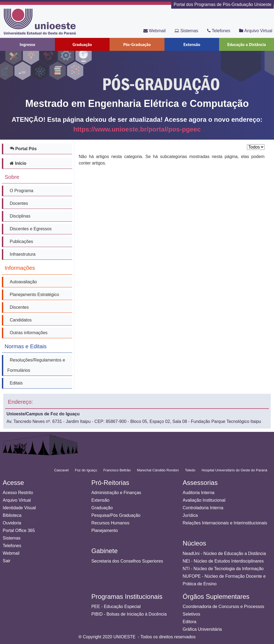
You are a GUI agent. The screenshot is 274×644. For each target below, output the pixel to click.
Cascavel (61, 470)
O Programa (22, 191)
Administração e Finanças (116, 493)
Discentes (19, 307)
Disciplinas (20, 216)
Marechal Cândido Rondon (158, 470)
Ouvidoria (12, 523)
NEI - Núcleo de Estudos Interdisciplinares (223, 561)
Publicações (21, 241)
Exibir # (247, 144)
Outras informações (29, 333)
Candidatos (21, 320)
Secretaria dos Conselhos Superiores (127, 561)
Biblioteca (12, 515)
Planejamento (105, 530)
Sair (6, 561)
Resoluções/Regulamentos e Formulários (36, 365)
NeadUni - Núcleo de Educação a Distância (224, 553)
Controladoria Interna (203, 508)
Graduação (102, 508)
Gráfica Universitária (202, 629)
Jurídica (190, 515)
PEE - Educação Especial (116, 607)
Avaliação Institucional (204, 500)
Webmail (154, 31)
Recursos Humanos (110, 523)
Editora (189, 622)
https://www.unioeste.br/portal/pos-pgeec (137, 129)
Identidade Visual (19, 508)
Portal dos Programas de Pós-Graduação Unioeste (222, 4)
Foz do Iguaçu (86, 470)
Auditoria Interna (198, 493)
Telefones (219, 31)
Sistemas (186, 31)
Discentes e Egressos (31, 229)
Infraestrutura (23, 254)
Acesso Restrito (18, 493)
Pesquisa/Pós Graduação (116, 515)
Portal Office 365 (19, 530)
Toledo (190, 470)
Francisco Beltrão (117, 470)
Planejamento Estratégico (34, 295)
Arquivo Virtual (256, 31)
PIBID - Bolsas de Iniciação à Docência (129, 614)
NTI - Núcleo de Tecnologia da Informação (223, 569)
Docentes (19, 203)
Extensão (100, 500)
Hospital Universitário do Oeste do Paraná (234, 470)
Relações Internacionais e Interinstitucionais (225, 523)
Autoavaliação (23, 282)
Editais (16, 383)
